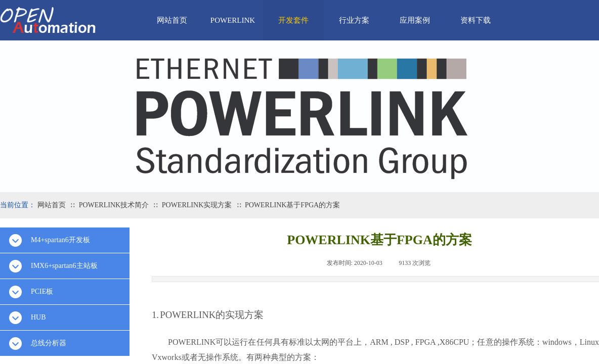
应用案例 (415, 20)
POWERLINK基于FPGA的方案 (292, 205)
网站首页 (172, 20)
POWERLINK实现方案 (197, 205)
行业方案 (354, 20)
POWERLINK (233, 20)
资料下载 (476, 20)
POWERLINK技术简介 (114, 205)
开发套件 (293, 20)
